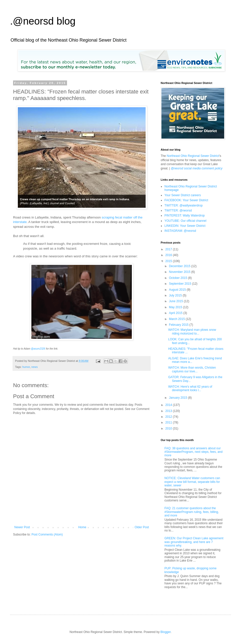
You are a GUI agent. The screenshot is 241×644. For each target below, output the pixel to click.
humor (26, 367)
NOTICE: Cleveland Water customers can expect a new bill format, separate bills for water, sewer (192, 482)
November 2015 (180, 272)
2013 (169, 411)
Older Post (142, 527)
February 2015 (179, 325)
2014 (169, 405)
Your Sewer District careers (183, 195)
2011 (169, 422)
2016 (169, 255)
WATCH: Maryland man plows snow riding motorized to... (192, 332)
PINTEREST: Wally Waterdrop (185, 216)
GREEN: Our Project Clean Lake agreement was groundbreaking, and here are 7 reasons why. (194, 542)
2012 (169, 417)
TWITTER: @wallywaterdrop (184, 205)
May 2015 (176, 307)
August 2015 (178, 290)
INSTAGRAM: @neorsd (180, 231)
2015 (169, 261)
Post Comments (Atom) (47, 534)
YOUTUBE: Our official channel (185, 221)
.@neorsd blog (43, 21)
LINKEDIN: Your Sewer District (185, 226)
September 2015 (180, 284)
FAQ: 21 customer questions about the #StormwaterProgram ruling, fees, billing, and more (192, 512)
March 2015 (177, 319)
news (35, 367)
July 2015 (176, 295)
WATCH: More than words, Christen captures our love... (192, 369)
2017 (169, 249)
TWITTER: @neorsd (178, 210)
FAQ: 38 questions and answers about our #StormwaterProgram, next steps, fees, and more (193, 452)
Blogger (166, 632)
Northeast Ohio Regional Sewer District (193, 156)
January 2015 (178, 398)
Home (82, 527)
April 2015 (176, 313)
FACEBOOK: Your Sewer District (186, 200)
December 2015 (180, 266)
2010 (169, 428)
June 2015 (176, 301)
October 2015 (178, 278)
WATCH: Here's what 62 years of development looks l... (190, 388)
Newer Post (22, 527)
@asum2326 (38, 349)
